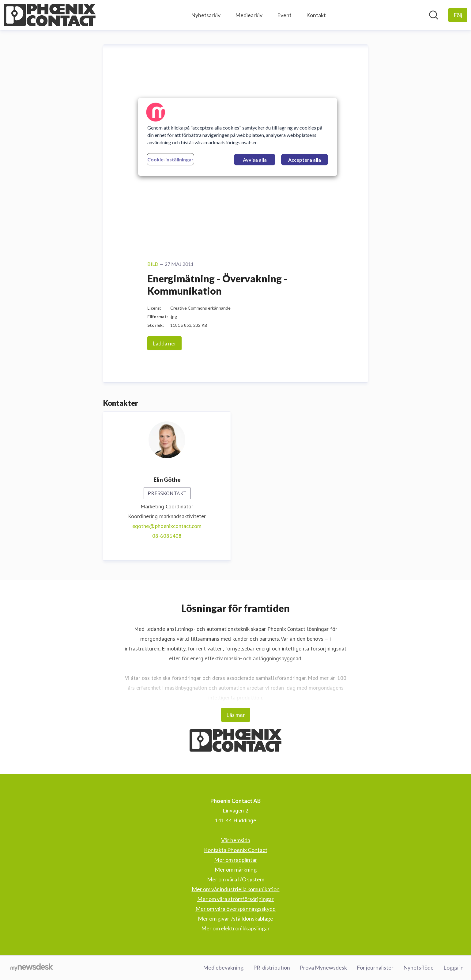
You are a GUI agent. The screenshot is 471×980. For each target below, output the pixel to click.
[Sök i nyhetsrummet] (434, 15)
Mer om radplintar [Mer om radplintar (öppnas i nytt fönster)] (236, 860)
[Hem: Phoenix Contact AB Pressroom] (50, 15)
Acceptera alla (305, 160)
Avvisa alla (255, 160)
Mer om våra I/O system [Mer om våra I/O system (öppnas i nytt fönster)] (236, 879)
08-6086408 (167, 536)
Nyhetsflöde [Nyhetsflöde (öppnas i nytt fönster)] (418, 967)
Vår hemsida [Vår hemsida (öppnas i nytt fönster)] (236, 840)
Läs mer (236, 715)
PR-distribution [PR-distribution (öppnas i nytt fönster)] (272, 967)
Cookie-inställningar (170, 159)
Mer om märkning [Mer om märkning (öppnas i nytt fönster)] (236, 869)
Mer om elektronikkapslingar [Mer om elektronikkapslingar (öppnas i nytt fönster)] (235, 928)
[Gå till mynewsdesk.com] (32, 968)
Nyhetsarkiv (206, 15)
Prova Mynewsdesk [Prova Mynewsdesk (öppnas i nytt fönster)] (323, 967)
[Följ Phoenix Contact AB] (458, 15)
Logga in (454, 967)
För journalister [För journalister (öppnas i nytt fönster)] (375, 967)
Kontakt (316, 15)
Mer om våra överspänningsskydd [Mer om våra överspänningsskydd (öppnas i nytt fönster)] (235, 909)
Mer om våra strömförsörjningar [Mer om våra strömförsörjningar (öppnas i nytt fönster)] (235, 899)
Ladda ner (164, 343)
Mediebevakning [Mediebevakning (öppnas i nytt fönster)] (223, 967)
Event (284, 15)
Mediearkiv (249, 15)
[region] (238, 137)
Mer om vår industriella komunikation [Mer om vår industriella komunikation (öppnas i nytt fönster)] (236, 889)
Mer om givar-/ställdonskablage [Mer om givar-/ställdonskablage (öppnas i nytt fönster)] (235, 918)
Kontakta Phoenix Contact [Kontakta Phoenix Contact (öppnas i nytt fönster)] (236, 850)
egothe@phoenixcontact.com (167, 526)
